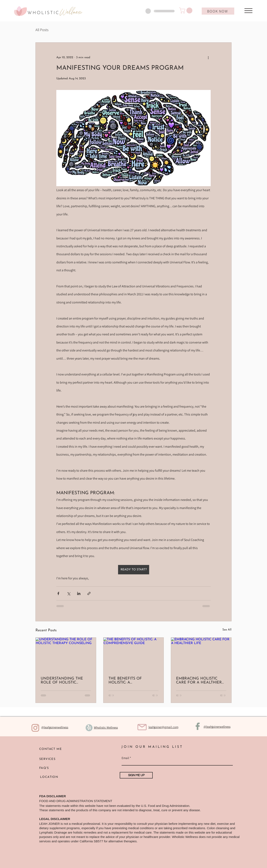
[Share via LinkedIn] (79, 593)
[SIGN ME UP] (136, 775)
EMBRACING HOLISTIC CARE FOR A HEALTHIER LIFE (199, 681)
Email (125, 758)
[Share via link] (89, 593)
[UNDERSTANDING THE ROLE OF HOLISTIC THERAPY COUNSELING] (66, 654)
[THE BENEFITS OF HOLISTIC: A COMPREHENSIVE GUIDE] (134, 654)
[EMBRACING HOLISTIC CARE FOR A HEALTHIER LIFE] (201, 654)
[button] (186, 11)
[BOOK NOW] (218, 11)
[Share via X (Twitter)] (69, 593)
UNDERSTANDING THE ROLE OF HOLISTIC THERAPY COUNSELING (63, 681)
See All (227, 630)
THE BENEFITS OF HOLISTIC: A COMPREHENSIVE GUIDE (132, 681)
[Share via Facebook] (58, 593)
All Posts (42, 30)
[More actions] (208, 58)
